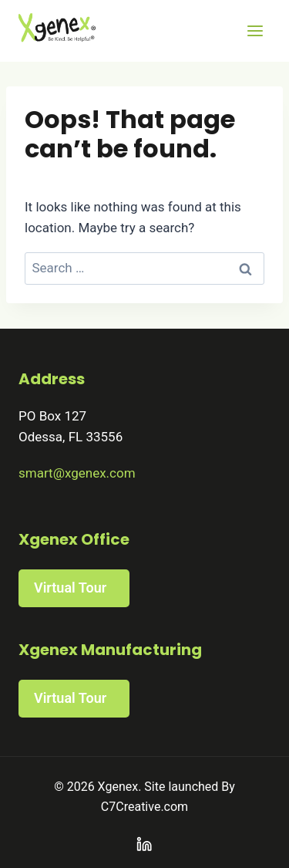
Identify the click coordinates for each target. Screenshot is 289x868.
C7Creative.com (144, 807)
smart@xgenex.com (77, 473)
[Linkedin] (144, 844)
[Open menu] (255, 30)
